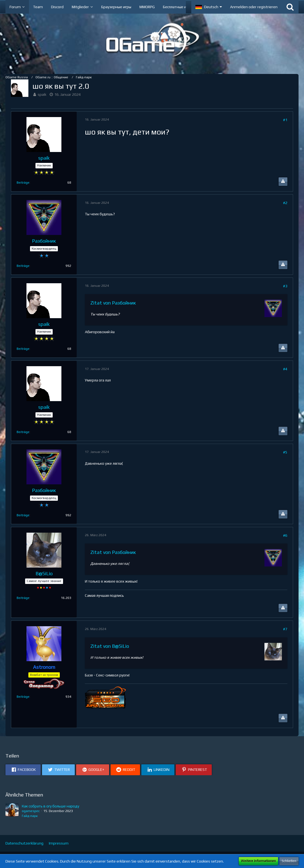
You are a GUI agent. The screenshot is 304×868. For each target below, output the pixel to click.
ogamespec (31, 811)
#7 (285, 629)
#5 (285, 452)
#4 (285, 369)
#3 (285, 286)
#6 (285, 535)
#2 (285, 203)
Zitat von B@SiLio (110, 646)
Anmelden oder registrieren (254, 7)
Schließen (289, 861)
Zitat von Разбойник (113, 303)
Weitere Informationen (258, 861)
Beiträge (23, 183)
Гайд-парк (30, 816)
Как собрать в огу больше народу (50, 806)
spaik (42, 94)
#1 (285, 120)
